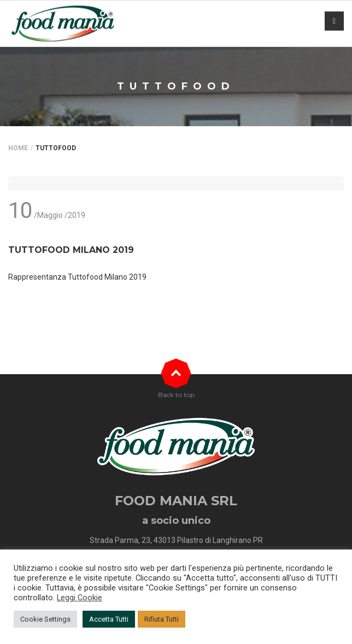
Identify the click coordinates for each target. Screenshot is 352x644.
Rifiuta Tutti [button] (162, 619)
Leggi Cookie (80, 598)
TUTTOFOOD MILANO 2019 (71, 250)
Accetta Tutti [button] (109, 619)
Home (18, 148)
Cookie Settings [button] (45, 619)
